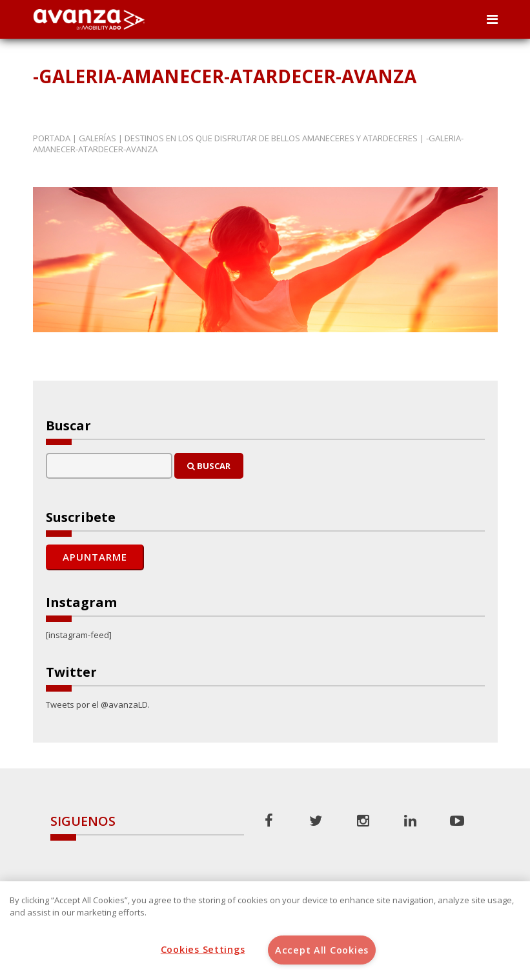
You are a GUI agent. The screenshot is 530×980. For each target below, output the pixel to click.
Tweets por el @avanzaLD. (98, 705)
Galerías (97, 138)
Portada (52, 138)
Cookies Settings (203, 949)
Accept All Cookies (322, 950)
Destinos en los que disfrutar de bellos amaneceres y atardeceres (271, 138)
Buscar (209, 466)
